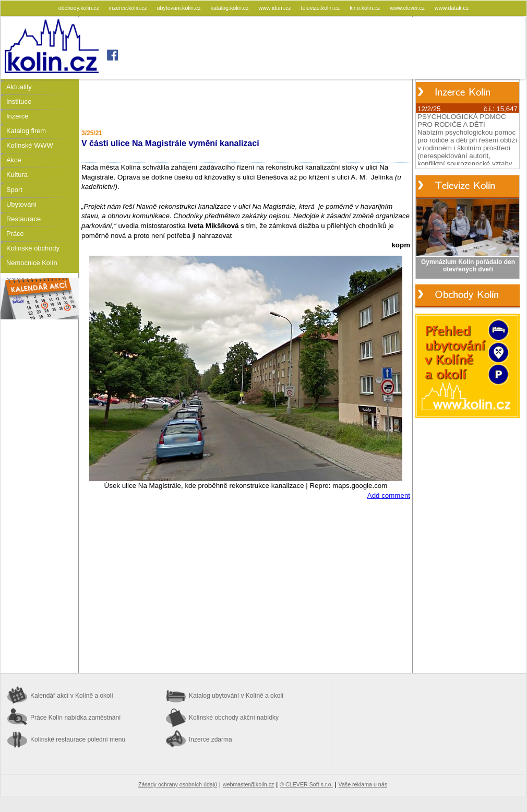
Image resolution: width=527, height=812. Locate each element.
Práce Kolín (75, 718)
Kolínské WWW (30, 145)
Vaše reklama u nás (363, 784)
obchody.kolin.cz (80, 8)
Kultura (17, 175)
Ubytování (21, 204)
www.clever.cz (408, 8)
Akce (14, 160)
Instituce (19, 102)
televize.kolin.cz (321, 8)
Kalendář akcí (72, 696)
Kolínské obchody (33, 248)
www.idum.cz (275, 8)
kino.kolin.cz (366, 8)
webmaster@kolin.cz (248, 784)
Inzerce (17, 116)
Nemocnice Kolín (32, 263)
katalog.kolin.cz (231, 8)
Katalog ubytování (236, 696)
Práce (15, 234)
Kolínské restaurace (78, 739)
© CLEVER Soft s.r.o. (306, 784)
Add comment (389, 495)
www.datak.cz (452, 8)
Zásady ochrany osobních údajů (178, 784)
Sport (14, 190)
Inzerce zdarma (211, 739)
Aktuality (19, 87)
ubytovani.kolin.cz (180, 8)
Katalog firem (26, 131)
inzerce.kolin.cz (129, 8)
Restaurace (23, 219)
